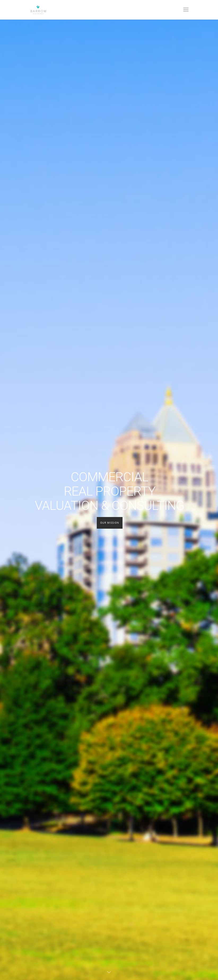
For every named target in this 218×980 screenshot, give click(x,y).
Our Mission (110, 523)
